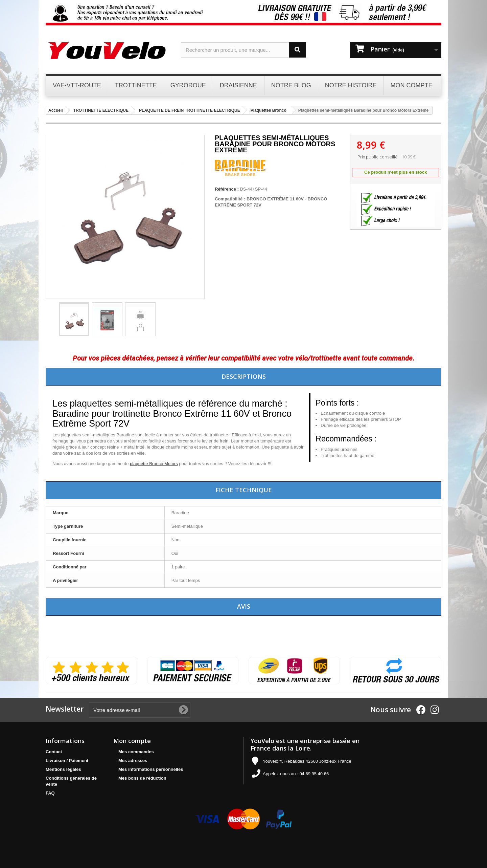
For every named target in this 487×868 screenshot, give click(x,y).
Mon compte (132, 741)
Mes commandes (136, 752)
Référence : (227, 189)
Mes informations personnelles (151, 769)
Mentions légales (63, 769)
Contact (54, 752)
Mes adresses (133, 761)
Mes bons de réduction (142, 778)
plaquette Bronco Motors (154, 464)
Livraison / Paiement (67, 761)
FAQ (50, 793)
